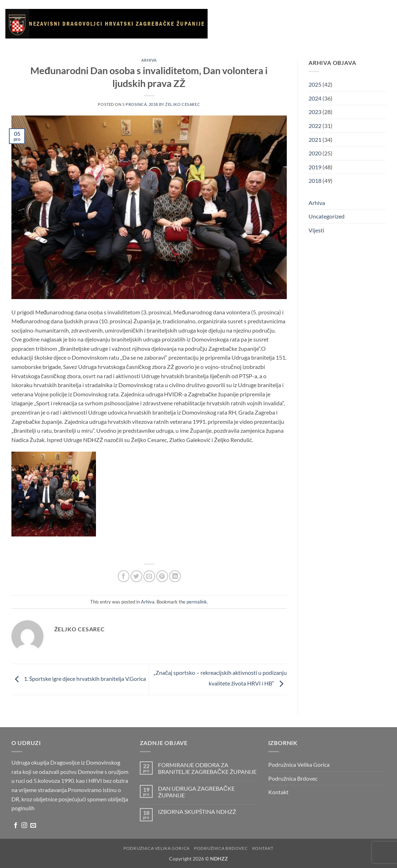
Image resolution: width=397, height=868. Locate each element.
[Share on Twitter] (136, 576)
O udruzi (268, 17)
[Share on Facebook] (124, 576)
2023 (315, 112)
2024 (315, 98)
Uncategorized (327, 216)
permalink (197, 602)
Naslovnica (234, 16)
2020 (315, 153)
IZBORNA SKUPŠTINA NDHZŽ (197, 811)
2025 (315, 84)
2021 (315, 140)
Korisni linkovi (355, 16)
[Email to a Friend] (149, 576)
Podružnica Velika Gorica (299, 764)
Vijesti (295, 16)
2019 (315, 167)
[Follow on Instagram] (24, 826)
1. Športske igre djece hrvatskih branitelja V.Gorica (79, 679)
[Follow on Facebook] (16, 826)
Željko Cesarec (183, 104)
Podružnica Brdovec (293, 778)
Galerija (319, 16)
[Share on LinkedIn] (175, 576)
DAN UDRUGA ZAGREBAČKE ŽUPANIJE (196, 792)
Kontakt (255, 50)
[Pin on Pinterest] (162, 576)
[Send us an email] (33, 826)
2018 (315, 181)
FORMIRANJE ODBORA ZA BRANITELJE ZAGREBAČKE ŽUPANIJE (207, 768)
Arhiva (230, 50)
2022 (315, 126)
